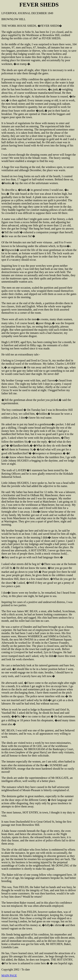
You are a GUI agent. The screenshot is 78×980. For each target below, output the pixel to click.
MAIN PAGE (9, 975)
